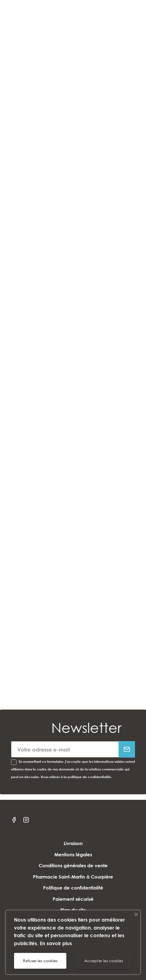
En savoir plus (56, 943)
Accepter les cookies (104, 961)
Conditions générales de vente (73, 865)
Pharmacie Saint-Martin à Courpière (73, 877)
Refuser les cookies (40, 961)
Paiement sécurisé (73, 899)
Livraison (73, 843)
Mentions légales (73, 855)
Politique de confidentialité (73, 888)
